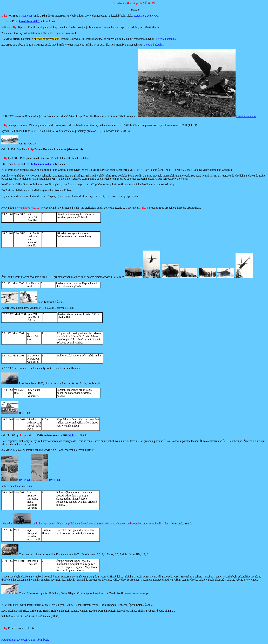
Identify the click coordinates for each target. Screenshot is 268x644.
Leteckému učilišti (30, 21)
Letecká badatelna (166, 39)
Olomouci (26, 16)
